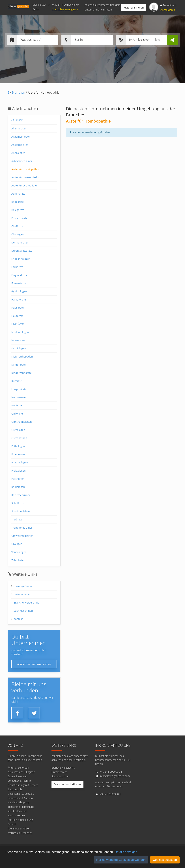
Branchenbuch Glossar (67, 784)
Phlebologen (19, 454)
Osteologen (18, 430)
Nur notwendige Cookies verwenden (121, 860)
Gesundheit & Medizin (20, 798)
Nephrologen (19, 397)
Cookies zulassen (165, 860)
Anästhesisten (20, 145)
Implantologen (20, 332)
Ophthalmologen (22, 422)
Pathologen (18, 446)
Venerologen (19, 552)
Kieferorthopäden (22, 357)
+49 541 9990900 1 (111, 772)
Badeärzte (18, 202)
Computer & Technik (19, 781)
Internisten (18, 340)
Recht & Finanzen (17, 811)
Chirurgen (18, 234)
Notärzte (17, 405)
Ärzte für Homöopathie (25, 169)
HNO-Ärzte (18, 324)
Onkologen (18, 414)
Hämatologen (19, 300)
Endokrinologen (21, 259)
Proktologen (19, 471)
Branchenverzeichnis (26, 603)
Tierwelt (12, 824)
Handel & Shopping (18, 802)
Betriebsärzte (20, 218)
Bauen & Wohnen (18, 776)
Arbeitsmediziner (22, 161)
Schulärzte (18, 503)
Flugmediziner (20, 275)
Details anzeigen (126, 852)
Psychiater (18, 479)
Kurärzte (17, 381)
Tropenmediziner (22, 528)
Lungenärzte (19, 389)
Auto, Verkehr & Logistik (21, 772)
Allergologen (19, 128)
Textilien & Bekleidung (20, 820)
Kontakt (18, 619)
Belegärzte (18, 210)
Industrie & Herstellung (21, 807)
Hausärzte (18, 308)
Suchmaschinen (23, 611)
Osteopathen (19, 438)
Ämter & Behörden (18, 768)
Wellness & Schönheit (20, 833)
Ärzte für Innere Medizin (26, 177)
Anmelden (168, 10)
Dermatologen (20, 242)
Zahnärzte (18, 560)
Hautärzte (17, 316)
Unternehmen (22, 594)
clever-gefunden (23, 586)
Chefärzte (17, 226)
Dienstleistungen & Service (23, 785)
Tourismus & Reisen (19, 828)
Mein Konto (168, 5)
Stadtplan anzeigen (66, 9)
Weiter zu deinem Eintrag (34, 664)
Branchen (19, 93)
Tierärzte (17, 519)
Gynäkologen (19, 291)
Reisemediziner (21, 495)
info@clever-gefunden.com (115, 776)
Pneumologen (20, 462)
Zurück (17, 120)
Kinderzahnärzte (21, 373)
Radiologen (18, 487)
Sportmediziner (21, 511)
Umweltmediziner (22, 536)
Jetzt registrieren (134, 8)
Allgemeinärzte (21, 137)
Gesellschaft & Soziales (21, 794)
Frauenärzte (19, 283)
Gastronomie (15, 789)
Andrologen (18, 153)
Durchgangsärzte (22, 251)
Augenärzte (18, 194)
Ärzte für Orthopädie (24, 185)
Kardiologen (19, 348)
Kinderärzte (19, 365)
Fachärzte (17, 267)
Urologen (17, 544)
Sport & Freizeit (16, 815)
